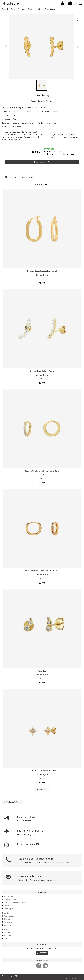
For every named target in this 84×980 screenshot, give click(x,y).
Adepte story (9, 929)
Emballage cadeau (11, 909)
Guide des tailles (10, 900)
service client (9, 897)
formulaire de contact (11, 140)
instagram (65, 137)
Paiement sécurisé (11, 916)
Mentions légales (10, 925)
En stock (42, 279)
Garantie (7, 906)
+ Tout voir (42, 790)
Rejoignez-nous (9, 935)
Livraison (7, 913)
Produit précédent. (12, 802)
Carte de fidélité (10, 932)
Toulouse (7, 938)
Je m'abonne (42, 953)
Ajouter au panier (42, 162)
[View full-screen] (78, 20)
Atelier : (42, 101)
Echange (7, 919)
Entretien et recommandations (20, 177)
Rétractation (8, 922)
